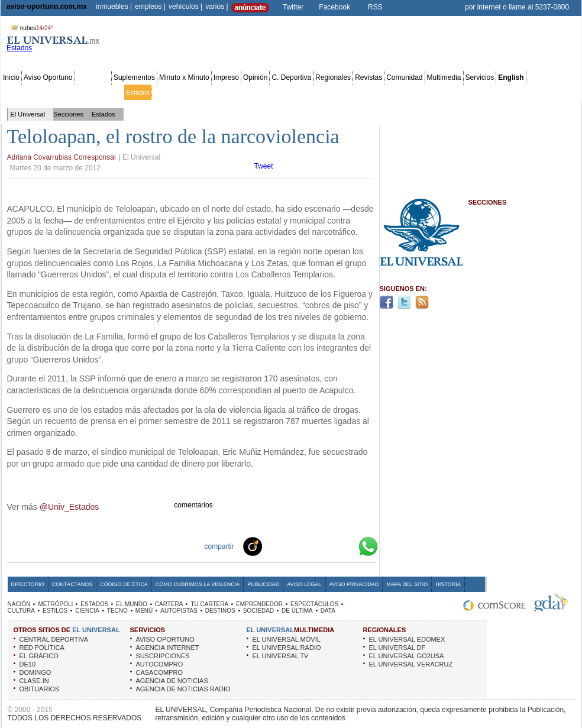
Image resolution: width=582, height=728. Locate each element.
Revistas (368, 77)
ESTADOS (94, 604)
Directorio (28, 584)
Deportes (393, 92)
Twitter (293, 7)
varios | (216, 7)
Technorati (271, 546)
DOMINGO (35, 672)
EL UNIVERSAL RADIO (287, 648)
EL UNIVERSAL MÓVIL (287, 639)
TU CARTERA (209, 604)
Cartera (196, 92)
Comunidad (404, 77)
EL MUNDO (131, 604)
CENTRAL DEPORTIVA (54, 639)
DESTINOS (220, 611)
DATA (328, 611)
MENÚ (144, 611)
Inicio (11, 77)
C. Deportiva (291, 77)
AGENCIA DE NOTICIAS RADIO (183, 689)
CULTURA (21, 611)
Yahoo (328, 546)
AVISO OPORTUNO (165, 639)
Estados (138, 92)
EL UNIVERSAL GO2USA (407, 656)
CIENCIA (87, 611)
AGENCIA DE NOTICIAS (172, 681)
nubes (31, 28)
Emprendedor (265, 92)
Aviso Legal (304, 584)
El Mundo (167, 92)
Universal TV (429, 92)
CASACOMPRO (159, 672)
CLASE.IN (34, 681)
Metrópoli (41, 92)
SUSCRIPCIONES (163, 656)
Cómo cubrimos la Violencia (198, 584)
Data (557, 92)
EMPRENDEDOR (259, 604)
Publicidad (531, 92)
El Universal (28, 114)
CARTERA (169, 604)
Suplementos (134, 77)
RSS (375, 7)
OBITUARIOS (40, 689)
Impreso (226, 77)
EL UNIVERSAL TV (281, 656)
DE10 (28, 664)
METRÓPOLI (55, 604)
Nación (14, 92)
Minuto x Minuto (184, 77)
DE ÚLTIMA (297, 611)
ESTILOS (55, 611)
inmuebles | (114, 7)
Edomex (71, 92)
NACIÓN (19, 604)
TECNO (117, 611)
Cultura (342, 92)
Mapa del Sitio (407, 584)
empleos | (150, 7)
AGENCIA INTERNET (168, 648)
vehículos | (185, 7)
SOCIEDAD (258, 611)
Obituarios (497, 92)
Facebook (334, 7)
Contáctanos (72, 584)
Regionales (333, 77)
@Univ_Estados (69, 507)
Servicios (480, 77)
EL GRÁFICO (39, 656)
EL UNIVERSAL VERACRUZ (411, 664)
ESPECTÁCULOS (314, 604)
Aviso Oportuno (48, 77)
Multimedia (444, 77)
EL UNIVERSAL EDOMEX (407, 639)
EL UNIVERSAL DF (397, 648)
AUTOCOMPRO (160, 664)
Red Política (104, 92)
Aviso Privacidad (354, 584)
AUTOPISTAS (179, 611)
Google (347, 546)
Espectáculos (307, 92)
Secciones (93, 77)
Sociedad (465, 92)
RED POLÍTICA (42, 648)
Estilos (366, 92)
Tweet (264, 166)
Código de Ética (124, 584)
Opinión (255, 77)
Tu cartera (226, 92)
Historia (448, 584)
